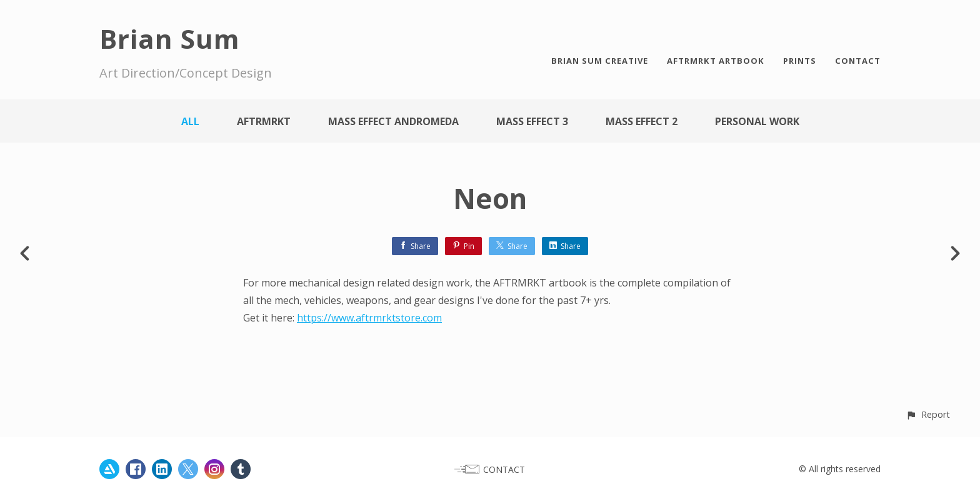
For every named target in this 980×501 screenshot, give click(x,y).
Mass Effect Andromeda (393, 121)
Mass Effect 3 (532, 121)
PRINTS (800, 61)
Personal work (757, 121)
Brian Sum (170, 38)
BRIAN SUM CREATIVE (600, 61)
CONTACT (858, 61)
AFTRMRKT (264, 121)
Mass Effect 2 (642, 121)
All (190, 121)
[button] (928, 414)
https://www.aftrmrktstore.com (369, 318)
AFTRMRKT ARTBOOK (716, 61)
